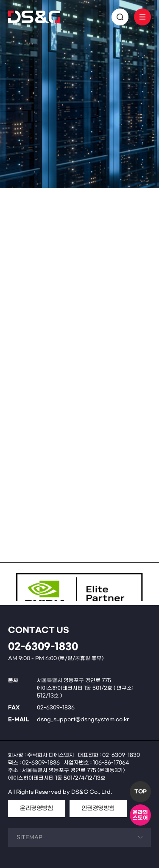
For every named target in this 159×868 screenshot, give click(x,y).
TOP (141, 792)
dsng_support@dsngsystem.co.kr (83, 720)
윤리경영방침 (36, 808)
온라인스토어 (140, 815)
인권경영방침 (98, 808)
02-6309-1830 (43, 647)
